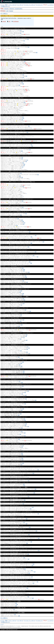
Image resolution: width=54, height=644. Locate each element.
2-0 (23, 32)
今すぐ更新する (4, 14)
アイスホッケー (39, 5)
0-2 (28, 39)
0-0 (27, 64)
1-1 (26, 51)
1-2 (21, 30)
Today (2, 9)
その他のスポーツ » (5, 6)
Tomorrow (12, 9)
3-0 (16, 606)
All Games (3, 11)
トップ (2, 624)
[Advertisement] (27, 638)
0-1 (25, 34)
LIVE (7, 11)
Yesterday (6, 9)
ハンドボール (50, 5)
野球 (6, 5)
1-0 (26, 63)
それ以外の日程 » (19, 9)
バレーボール (20, 5)
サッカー (2, 5)
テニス (45, 5)
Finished (11, 11)
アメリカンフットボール (29, 5)
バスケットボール (12, 5)
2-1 (21, 33)
